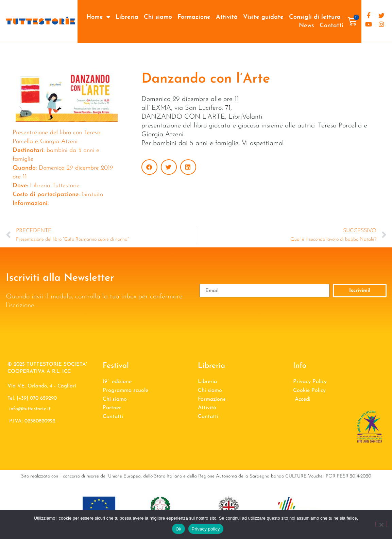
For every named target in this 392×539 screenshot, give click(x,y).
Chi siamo (158, 17)
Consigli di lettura (315, 17)
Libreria (127, 17)
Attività (227, 17)
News (306, 26)
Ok (178, 529)
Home (98, 17)
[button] (149, 167)
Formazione (194, 17)
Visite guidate (263, 17)
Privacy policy (206, 529)
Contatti (331, 26)
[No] (381, 524)
